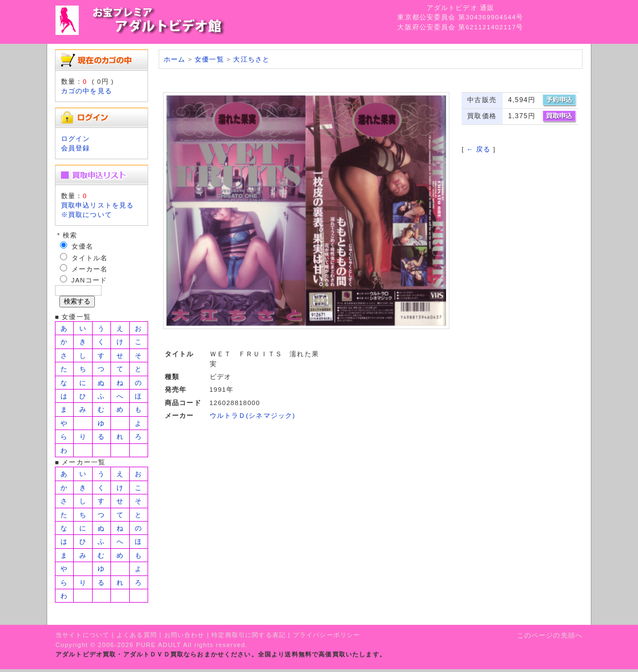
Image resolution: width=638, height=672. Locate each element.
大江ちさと (251, 59)
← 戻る (479, 149)
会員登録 (76, 148)
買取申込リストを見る (98, 205)
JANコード (90, 280)
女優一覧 (209, 59)
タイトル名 (90, 258)
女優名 (82, 246)
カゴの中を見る (87, 91)
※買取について (87, 214)
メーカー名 (90, 269)
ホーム (174, 59)
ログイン (76, 138)
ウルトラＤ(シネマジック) (253, 415)
